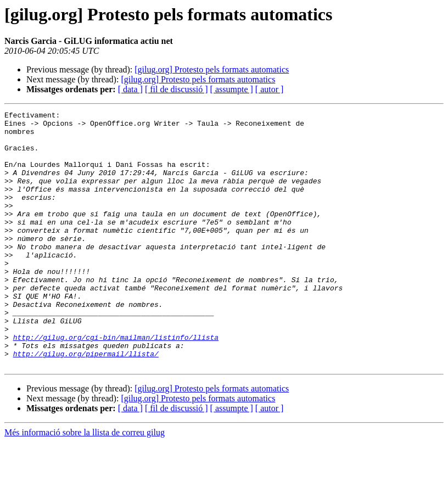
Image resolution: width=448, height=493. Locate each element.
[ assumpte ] (232, 89)
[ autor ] (270, 89)
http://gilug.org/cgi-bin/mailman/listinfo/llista (116, 383)
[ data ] (130, 89)
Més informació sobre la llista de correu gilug (85, 483)
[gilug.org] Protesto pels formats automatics (212, 69)
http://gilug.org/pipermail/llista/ (86, 403)
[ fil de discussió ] (177, 89)
